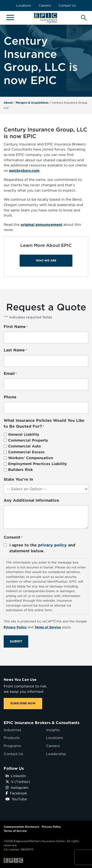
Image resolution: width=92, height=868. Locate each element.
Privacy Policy (51, 827)
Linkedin (16, 776)
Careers (45, 5)
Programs (12, 746)
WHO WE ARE (46, 260)
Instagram (17, 787)
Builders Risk (20, 470)
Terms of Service (15, 831)
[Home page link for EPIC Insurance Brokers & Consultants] (46, 18)
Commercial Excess (26, 452)
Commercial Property (28, 440)
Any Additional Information (31, 500)
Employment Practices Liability (38, 464)
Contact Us (67, 5)
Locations (24, 5)
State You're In (18, 479)
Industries (12, 730)
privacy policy (52, 545)
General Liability (24, 434)
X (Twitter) (18, 782)
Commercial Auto (25, 446)
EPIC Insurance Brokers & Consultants (42, 723)
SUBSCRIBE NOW (23, 703)
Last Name (15, 350)
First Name (16, 327)
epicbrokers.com (24, 170)
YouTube (16, 799)
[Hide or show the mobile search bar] (83, 16)
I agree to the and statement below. (42, 548)
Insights (53, 730)
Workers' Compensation (31, 458)
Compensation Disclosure (21, 827)
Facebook (16, 793)
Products (12, 738)
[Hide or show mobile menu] (10, 17)
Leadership (56, 754)
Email (10, 374)
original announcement (41, 224)
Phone (10, 397)
